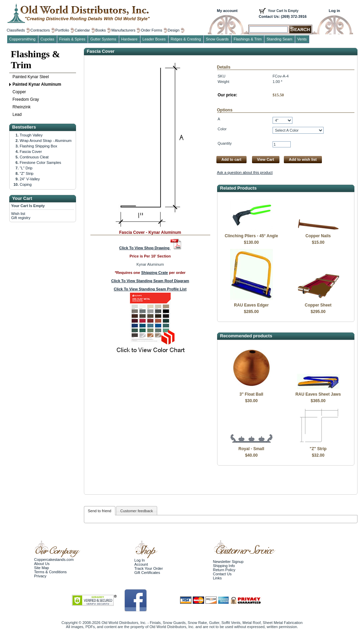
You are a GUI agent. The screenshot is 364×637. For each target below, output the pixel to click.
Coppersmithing (22, 39)
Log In (140, 560)
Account (141, 564)
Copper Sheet (318, 305)
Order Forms (151, 30)
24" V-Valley (30, 179)
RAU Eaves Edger (251, 305)
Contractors (40, 30)
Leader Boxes (154, 39)
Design (174, 30)
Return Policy (224, 570)
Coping (26, 184)
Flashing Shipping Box (39, 146)
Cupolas (47, 39)
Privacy (40, 576)
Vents (302, 39)
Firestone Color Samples (41, 163)
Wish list (18, 214)
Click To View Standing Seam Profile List (150, 289)
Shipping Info (224, 566)
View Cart (266, 159)
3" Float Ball (251, 394)
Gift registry (21, 218)
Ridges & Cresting (186, 39)
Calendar (82, 30)
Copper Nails (318, 236)
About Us (42, 564)
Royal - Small (251, 449)
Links (217, 578)
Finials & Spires (72, 39)
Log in (334, 11)
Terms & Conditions (51, 572)
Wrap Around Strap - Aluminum (46, 141)
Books (101, 30)
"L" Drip (26, 168)
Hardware (129, 39)
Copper (19, 92)
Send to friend (100, 511)
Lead (17, 115)
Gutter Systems (103, 39)
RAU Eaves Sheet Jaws (318, 394)
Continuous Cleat (34, 157)
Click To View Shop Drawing (150, 248)
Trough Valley (31, 135)
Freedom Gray (26, 99)
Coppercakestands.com (54, 560)
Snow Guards (217, 39)
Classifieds (16, 30)
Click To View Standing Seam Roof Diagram (150, 281)
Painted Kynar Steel (31, 77)
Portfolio (62, 30)
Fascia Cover (31, 152)
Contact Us (222, 574)
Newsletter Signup (228, 562)
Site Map (42, 568)
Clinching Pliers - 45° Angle (251, 236)
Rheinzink (22, 107)
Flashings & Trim (36, 59)
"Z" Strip (318, 449)
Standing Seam (280, 39)
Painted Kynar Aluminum (37, 84)
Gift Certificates (147, 573)
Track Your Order (148, 568)
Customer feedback (136, 511)
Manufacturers (123, 30)
